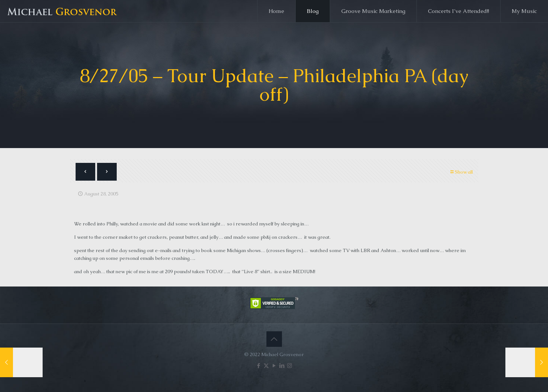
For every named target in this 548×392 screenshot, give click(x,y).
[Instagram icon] (290, 366)
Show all (461, 172)
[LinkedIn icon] (282, 366)
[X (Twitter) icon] (266, 366)
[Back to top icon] (274, 339)
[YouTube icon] (274, 366)
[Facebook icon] (258, 366)
